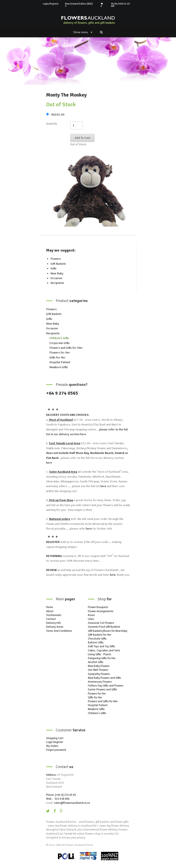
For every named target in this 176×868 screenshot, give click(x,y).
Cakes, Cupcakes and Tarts (104, 651)
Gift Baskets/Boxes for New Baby (108, 631)
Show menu (83, 32)
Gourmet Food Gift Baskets (104, 627)
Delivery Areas (55, 627)
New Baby (57, 273)
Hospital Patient (60, 362)
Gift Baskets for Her (100, 635)
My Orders (52, 746)
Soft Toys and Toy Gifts (101, 646)
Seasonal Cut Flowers (101, 623)
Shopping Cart (55, 738)
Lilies (91, 619)
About (50, 611)
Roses (91, 615)
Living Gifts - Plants (100, 654)
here (83, 434)
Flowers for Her (60, 353)
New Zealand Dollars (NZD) (79, 5)
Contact (51, 619)
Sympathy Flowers (99, 674)
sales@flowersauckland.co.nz (72, 803)
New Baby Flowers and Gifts (104, 678)
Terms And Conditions (59, 631)
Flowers (56, 259)
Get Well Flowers (98, 670)
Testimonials (54, 615)
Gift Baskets (58, 264)
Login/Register (51, 4)
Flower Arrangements (101, 611)
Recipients (57, 283)
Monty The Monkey (66, 95)
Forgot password (56, 750)
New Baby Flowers (99, 666)
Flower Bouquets (98, 607)
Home (50, 607)
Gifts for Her (57, 357)
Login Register (55, 742)
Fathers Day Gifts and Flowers (106, 686)
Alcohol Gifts (96, 662)
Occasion (56, 278)
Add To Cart (82, 138)
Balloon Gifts (96, 643)
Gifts (53, 268)
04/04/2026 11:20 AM (120, 5)
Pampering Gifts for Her (102, 658)
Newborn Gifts (59, 367)
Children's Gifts (59, 338)
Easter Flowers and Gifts (102, 690)
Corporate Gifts (59, 343)
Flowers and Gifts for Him (66, 348)
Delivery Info (54, 623)
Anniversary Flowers (100, 682)
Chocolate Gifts (97, 639)
